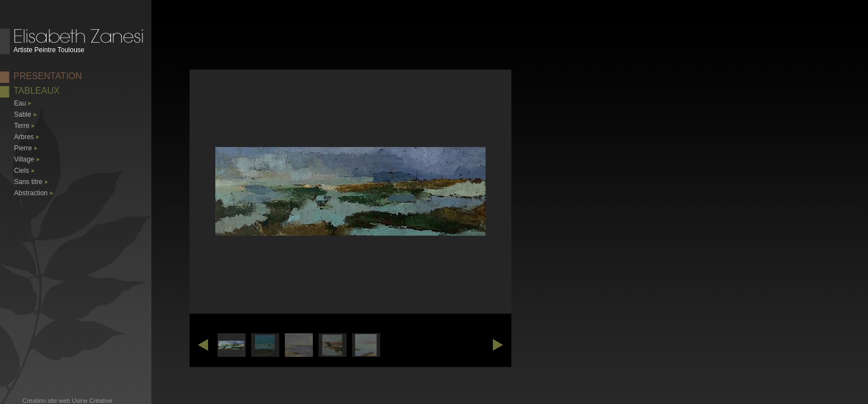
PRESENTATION (48, 76)
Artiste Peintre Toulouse (49, 50)
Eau (20, 103)
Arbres (24, 137)
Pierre (23, 148)
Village (24, 159)
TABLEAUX (36, 91)
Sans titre (28, 182)
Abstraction (31, 193)
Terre (22, 126)
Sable (23, 114)
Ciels (22, 171)
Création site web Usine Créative (67, 401)
